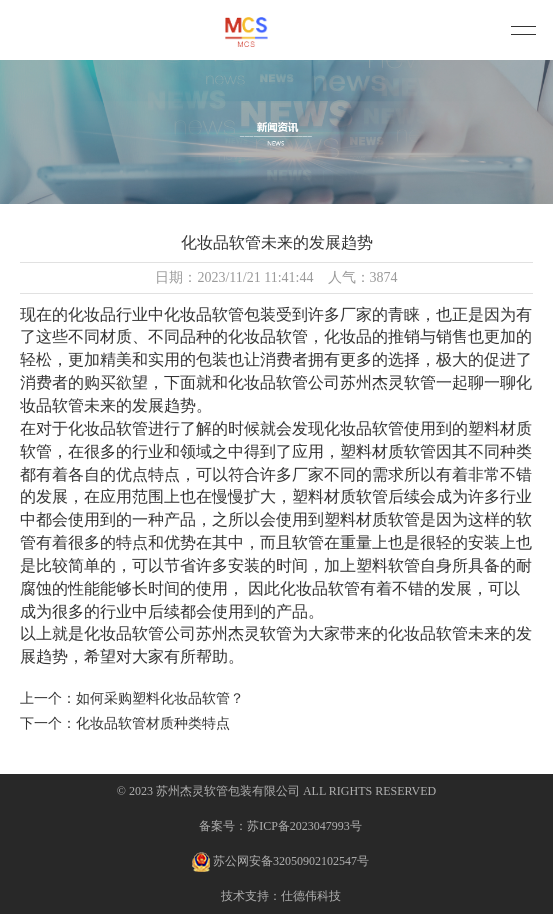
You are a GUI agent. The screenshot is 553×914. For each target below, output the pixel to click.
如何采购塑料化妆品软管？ (160, 698)
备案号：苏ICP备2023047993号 (280, 826)
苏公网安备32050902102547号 (280, 862)
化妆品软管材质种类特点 (153, 723)
